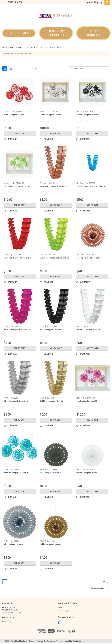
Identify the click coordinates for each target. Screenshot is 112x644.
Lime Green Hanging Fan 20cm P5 (17, 186)
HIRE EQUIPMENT (19, 33)
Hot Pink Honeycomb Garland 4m (17, 330)
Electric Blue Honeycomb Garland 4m (91, 186)
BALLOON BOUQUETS (56, 33)
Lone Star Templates (73, 641)
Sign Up (98, 2)
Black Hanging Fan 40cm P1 (51, 473)
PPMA (6, 326)
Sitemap (32, 641)
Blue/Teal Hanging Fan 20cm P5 (16, 473)
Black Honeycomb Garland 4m (52, 330)
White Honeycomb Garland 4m (88, 330)
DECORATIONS (32, 48)
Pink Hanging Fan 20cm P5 (87, 401)
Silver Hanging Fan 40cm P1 (15, 544)
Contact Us (7, 621)
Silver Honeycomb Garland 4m (16, 401)
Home (5, 48)
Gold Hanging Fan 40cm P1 (51, 544)
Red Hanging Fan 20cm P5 (14, 115)
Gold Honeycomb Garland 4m (52, 401)
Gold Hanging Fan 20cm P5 (51, 115)
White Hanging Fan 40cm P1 (87, 473)
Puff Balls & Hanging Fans (51, 48)
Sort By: (34, 69)
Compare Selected (99, 589)
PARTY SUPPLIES (93, 33)
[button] (19, 33)
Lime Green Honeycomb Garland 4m (54, 258)
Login (88, 2)
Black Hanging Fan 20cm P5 (87, 115)
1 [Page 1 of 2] (5, 582)
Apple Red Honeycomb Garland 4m (18, 258)
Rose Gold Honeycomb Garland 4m (54, 186)
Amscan (7, 112)
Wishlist (61, 607)
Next (106, 582)
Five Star (43, 183)
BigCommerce (50, 641)
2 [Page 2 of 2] (10, 582)
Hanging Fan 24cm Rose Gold (88, 258)
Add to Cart (20, 134)
